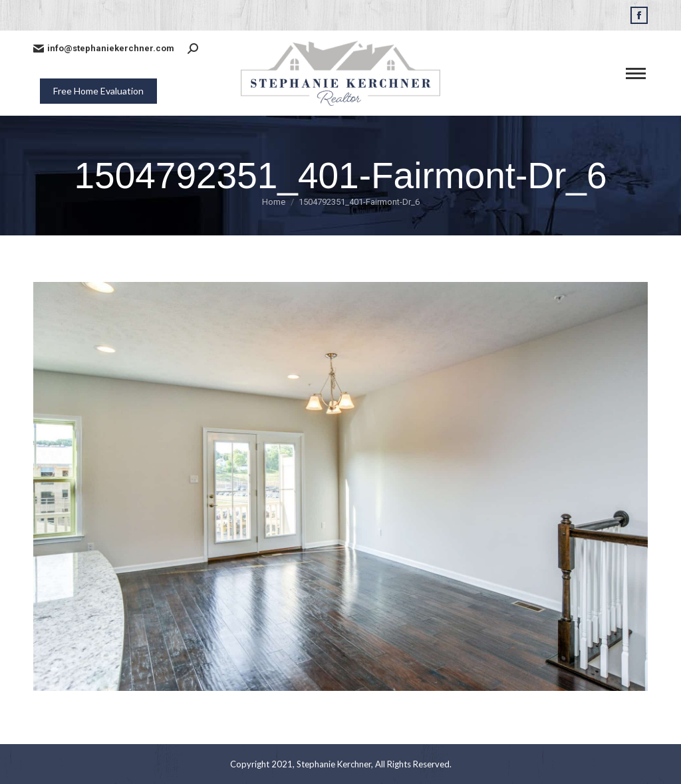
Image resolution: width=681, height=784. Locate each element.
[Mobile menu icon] (636, 73)
